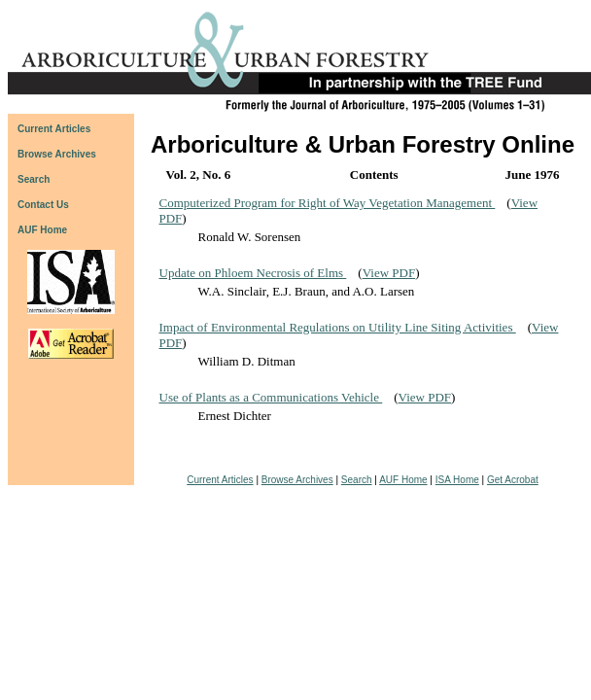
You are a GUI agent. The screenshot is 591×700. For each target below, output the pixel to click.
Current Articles (220, 480)
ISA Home (457, 480)
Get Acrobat (513, 480)
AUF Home (42, 230)
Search (357, 480)
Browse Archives (297, 480)
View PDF (389, 273)
